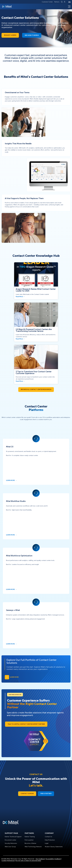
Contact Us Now (27, 794)
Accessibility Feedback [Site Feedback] (53, 859)
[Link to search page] (62, 2)
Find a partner (29, 840)
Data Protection (50, 840)
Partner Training (30, 837)
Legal (47, 843)
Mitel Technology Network (33, 847)
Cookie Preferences (8, 861)
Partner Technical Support (13, 837)
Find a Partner (46, 794)
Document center (10, 840)
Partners (57, 2)
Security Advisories (11, 843)
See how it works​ (32, 35)
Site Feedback (40, 859)
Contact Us (48, 837)
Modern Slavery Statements (54, 847)
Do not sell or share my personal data (28, 861)
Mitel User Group (10, 847)
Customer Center (47, 2)
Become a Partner (30, 843)
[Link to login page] (65, 2)
